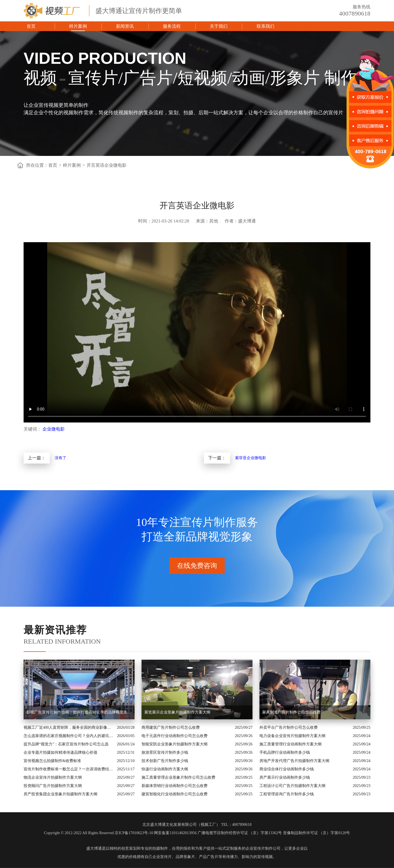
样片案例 (78, 26)
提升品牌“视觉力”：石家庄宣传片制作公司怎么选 (66, 744)
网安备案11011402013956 (175, 833)
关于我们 (219, 26)
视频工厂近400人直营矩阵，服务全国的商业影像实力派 (69, 727)
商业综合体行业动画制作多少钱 (287, 769)
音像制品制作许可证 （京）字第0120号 (317, 833)
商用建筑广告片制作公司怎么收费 (171, 727)
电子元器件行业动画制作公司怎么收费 (175, 736)
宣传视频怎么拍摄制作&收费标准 (52, 761)
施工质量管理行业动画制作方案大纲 (291, 744)
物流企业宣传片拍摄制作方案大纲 (53, 777)
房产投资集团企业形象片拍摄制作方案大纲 (60, 794)
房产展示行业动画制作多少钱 (285, 777)
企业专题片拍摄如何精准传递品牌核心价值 (60, 752)
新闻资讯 (125, 26)
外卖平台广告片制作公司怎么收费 (289, 727)
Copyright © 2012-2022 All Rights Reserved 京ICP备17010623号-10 (99, 833)
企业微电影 (54, 429)
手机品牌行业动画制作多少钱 (285, 752)
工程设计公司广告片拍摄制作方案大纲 (292, 786)
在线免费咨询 (197, 566)
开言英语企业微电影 (107, 165)
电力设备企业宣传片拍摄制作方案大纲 (292, 736)
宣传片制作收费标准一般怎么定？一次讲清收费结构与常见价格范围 (69, 769)
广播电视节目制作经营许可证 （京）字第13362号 (240, 833)
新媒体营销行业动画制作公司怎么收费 (175, 786)
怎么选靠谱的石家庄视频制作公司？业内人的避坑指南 (69, 736)
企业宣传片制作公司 (263, 848)
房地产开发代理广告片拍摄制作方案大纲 (294, 761)
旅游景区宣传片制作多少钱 (165, 752)
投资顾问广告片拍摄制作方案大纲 (53, 786)
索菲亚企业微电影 (251, 458)
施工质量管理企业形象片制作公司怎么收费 (178, 777)
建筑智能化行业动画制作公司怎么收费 (175, 794)
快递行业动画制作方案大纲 (165, 769)
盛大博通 (94, 848)
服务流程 (172, 26)
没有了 (60, 458)
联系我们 (266, 26)
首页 (31, 26)
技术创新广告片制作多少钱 (165, 761)
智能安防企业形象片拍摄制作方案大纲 (175, 744)
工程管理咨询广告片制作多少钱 (287, 794)
